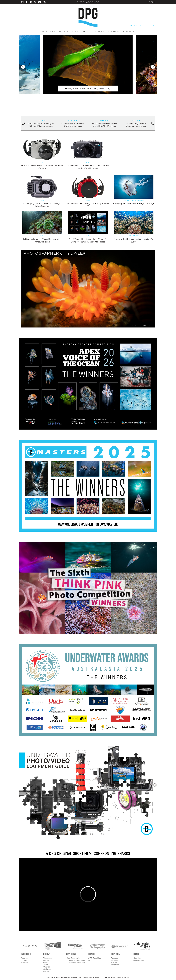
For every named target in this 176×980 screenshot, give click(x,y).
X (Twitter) (115, 960)
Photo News (73, 120)
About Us (24, 958)
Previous (23, 67)
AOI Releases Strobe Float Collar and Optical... (73, 125)
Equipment (113, 31)
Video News (41, 120)
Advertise (24, 962)
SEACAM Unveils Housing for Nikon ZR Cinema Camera (41, 125)
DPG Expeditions (95, 958)
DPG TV (92, 960)
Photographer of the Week (134, 200)
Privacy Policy (110, 977)
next (153, 123)
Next (153, 67)
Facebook (115, 958)
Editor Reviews (134, 236)
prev (23, 123)
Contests (128, 31)
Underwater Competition (75, 962)
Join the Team (139, 960)
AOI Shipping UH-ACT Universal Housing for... (136, 125)
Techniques (48, 31)
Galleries (98, 31)
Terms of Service (123, 977)
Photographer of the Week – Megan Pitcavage (134, 203)
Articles (63, 31)
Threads (114, 962)
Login (151, 2)
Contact (24, 960)
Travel (85, 31)
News (75, 31)
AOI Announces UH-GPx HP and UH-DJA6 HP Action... (105, 125)
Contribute (137, 958)
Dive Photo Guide (88, 2)
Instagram (115, 965)
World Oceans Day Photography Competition (76, 959)
